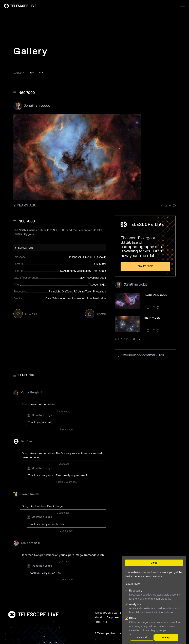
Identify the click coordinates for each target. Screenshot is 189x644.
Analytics (135, 604)
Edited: (66, 482)
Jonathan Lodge (37, 105)
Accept (166, 637)
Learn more (133, 584)
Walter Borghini (31, 393)
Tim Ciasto (28, 441)
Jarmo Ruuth (30, 494)
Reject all (142, 637)
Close (154, 563)
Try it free (145, 266)
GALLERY (19, 73)
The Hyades (152, 318)
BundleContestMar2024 (145, 355)
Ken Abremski (30, 543)
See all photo (127, 339)
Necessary (136, 591)
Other (133, 618)
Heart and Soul (155, 295)
